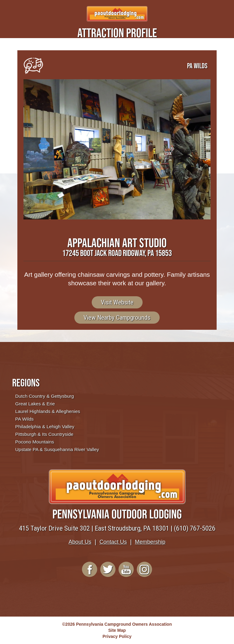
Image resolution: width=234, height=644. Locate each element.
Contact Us (113, 542)
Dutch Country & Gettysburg (44, 396)
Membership (150, 542)
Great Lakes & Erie (35, 404)
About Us (80, 542)
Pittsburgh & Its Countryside (44, 434)
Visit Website (117, 302)
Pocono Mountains (35, 442)
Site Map (117, 630)
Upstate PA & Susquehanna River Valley (57, 449)
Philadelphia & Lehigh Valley (45, 427)
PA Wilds (24, 419)
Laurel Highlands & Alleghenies (48, 411)
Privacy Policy (117, 636)
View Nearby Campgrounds (117, 318)
